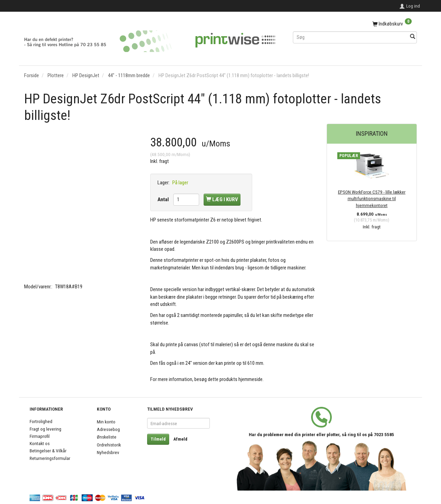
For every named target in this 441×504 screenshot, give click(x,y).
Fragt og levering (45, 429)
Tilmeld (158, 439)
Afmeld (180, 439)
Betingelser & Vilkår (48, 451)
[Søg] (413, 37)
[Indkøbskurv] (355, 24)
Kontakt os (40, 443)
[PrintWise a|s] (150, 39)
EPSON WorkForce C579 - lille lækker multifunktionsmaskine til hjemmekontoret (372, 199)
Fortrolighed (41, 421)
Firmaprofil (40, 436)
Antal (164, 199)
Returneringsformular (50, 458)
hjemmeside (250, 379)
